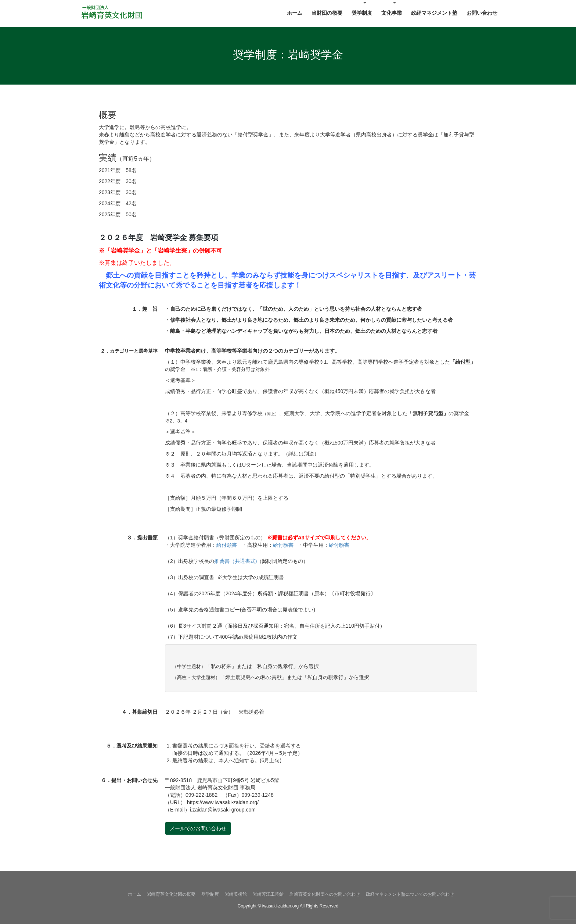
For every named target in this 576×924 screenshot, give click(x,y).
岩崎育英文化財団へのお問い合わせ (325, 894)
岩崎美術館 (236, 894)
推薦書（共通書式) (236, 561)
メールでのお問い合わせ (198, 828)
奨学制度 (210, 894)
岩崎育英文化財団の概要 (171, 894)
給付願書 (227, 545)
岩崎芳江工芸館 (268, 894)
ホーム (134, 894)
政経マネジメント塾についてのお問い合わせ (410, 894)
